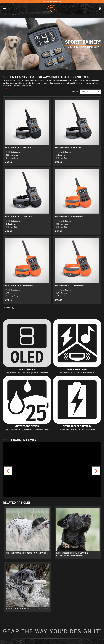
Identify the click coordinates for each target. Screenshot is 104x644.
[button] (4, 8)
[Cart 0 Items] (100, 8)
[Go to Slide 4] (63, 500)
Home (5, 15)
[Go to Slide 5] (74, 500)
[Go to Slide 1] (30, 500)
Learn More (7, 88)
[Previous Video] (8, 471)
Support (9, 308)
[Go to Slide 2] (41, 500)
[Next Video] (96, 471)
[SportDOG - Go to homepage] (52, 8)
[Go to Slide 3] (52, 500)
